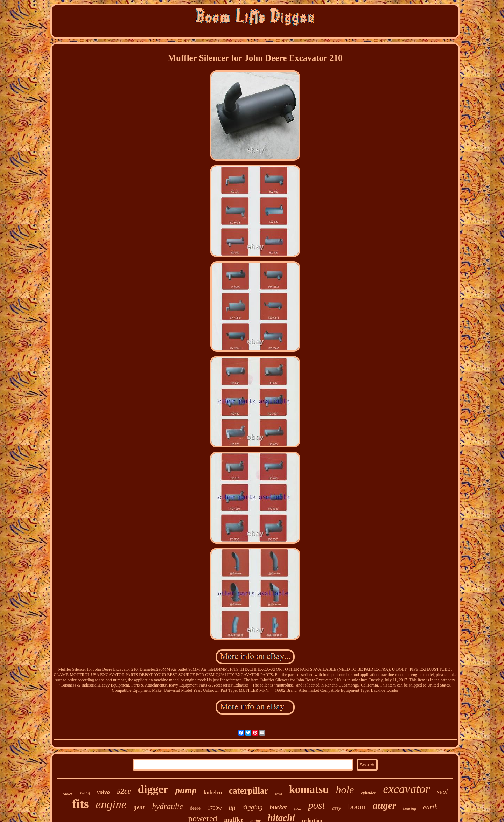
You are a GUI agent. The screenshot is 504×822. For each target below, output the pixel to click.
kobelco (213, 792)
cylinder (368, 793)
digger (153, 789)
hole (345, 790)
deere (195, 808)
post (316, 805)
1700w (215, 808)
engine (111, 804)
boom (357, 806)
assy (337, 808)
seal (443, 792)
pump (186, 790)
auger (384, 805)
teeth (278, 794)
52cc (124, 791)
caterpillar (248, 791)
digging (252, 807)
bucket (278, 807)
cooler (68, 794)
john (298, 809)
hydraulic (168, 806)
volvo (103, 792)
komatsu (309, 789)
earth (430, 807)
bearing (410, 808)
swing (85, 793)
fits (81, 804)
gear (139, 807)
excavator (407, 789)
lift (232, 808)
